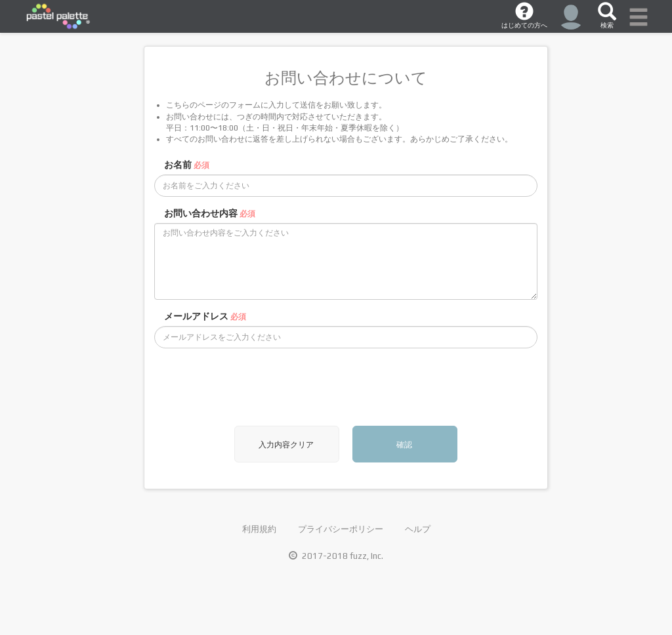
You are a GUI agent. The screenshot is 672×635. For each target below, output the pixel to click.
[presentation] (254, 387)
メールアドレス (205, 316)
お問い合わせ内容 (210, 213)
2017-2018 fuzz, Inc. (336, 556)
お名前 (187, 165)
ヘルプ (418, 529)
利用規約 (259, 529)
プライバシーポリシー (341, 529)
